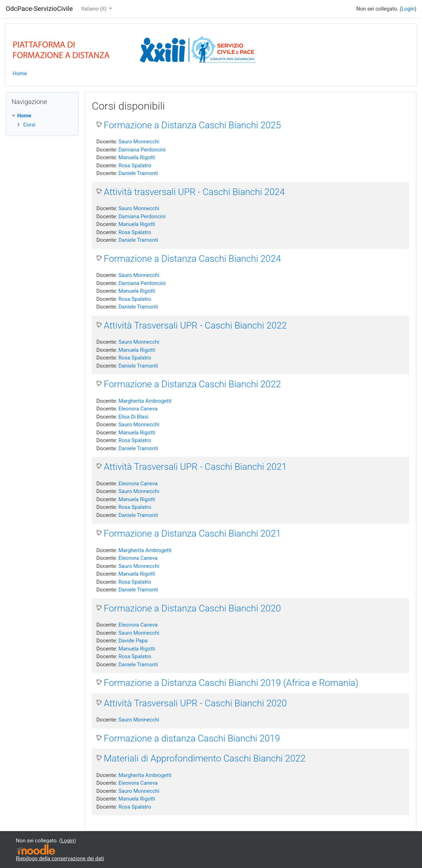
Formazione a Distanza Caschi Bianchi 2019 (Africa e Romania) (231, 683)
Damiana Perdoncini (142, 150)
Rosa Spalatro (135, 166)
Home (20, 73)
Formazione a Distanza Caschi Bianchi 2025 (192, 125)
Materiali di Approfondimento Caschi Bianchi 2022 (205, 758)
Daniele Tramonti (138, 173)
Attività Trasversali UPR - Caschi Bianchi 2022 (195, 325)
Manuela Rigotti (137, 157)
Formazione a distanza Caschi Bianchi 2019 (192, 738)
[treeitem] (42, 116)
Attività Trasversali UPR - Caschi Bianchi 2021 (195, 467)
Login (408, 9)
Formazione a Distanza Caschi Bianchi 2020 (192, 608)
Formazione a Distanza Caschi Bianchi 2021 (192, 533)
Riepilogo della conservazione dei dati (60, 859)
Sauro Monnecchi (139, 142)
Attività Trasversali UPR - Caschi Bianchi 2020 (195, 703)
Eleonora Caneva (138, 409)
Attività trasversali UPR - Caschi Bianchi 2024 (194, 192)
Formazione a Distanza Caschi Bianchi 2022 (192, 384)
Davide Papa (133, 641)
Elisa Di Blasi (133, 417)
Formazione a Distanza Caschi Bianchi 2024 (192, 259)
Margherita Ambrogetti (145, 401)
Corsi (29, 125)
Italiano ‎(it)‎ (95, 9)
